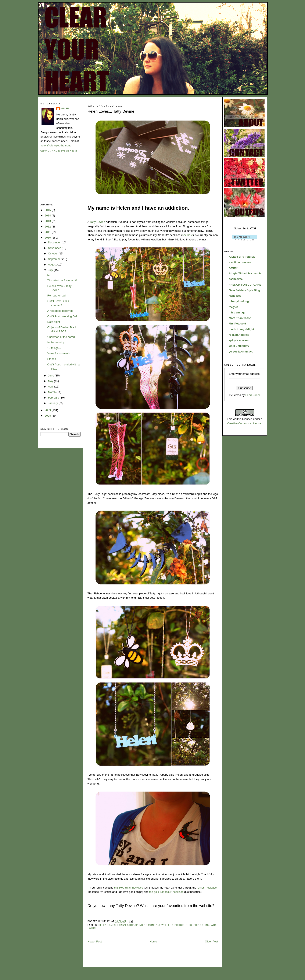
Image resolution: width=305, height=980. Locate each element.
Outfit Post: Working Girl (62, 316)
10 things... (54, 348)
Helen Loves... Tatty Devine (111, 111)
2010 (48, 238)
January (53, 403)
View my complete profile (59, 151)
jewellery (166, 925)
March (52, 392)
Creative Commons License (244, 423)
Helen (65, 109)
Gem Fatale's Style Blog (244, 290)
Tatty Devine (97, 222)
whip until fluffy (239, 346)
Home (153, 941)
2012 (48, 227)
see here (188, 235)
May (51, 381)
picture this (183, 925)
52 (49, 275)
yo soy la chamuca (241, 352)
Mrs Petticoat (237, 324)
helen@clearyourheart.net (56, 145)
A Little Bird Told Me (242, 257)
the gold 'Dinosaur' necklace (166, 892)
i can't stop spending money (137, 925)
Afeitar (233, 268)
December (55, 242)
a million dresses (240, 262)
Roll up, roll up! (56, 296)
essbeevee (236, 279)
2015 (48, 210)
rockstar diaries (239, 335)
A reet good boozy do (60, 311)
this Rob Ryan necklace (129, 888)
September (55, 259)
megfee (234, 307)
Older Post (211, 941)
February (54, 398)
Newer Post (95, 941)
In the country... (57, 342)
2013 (48, 221)
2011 (48, 232)
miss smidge (237, 312)
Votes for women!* (58, 353)
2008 (48, 416)
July (51, 270)
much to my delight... (243, 329)
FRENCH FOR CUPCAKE (245, 285)
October (53, 253)
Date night (53, 322)
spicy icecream (239, 340)
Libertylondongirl (240, 301)
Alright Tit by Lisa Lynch (245, 273)
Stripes (51, 359)
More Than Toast (240, 318)
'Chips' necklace (207, 888)
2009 (48, 410)
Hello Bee (235, 296)
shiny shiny (201, 925)
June (51, 376)
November (55, 248)
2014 (48, 216)
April (51, 387)
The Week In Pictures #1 (62, 280)
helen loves (107, 925)
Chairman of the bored (61, 337)
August (53, 265)
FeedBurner (253, 395)
